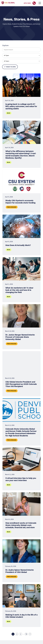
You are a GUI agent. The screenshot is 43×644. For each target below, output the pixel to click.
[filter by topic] (21, 61)
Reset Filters (10, 67)
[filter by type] (21, 55)
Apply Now (27, 3)
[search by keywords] (21, 50)
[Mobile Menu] (40, 3)
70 (26, 634)
